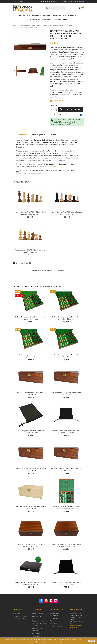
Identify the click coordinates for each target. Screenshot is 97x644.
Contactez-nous (19, 1)
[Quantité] (53, 110)
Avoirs (52, 621)
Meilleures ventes (19, 619)
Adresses (53, 624)
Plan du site (36, 636)
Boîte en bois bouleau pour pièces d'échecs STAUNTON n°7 (66, 394)
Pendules (47, 15)
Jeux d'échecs (24, 15)
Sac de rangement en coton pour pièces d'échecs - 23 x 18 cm (31, 432)
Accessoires (35, 20)
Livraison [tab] (52, 135)
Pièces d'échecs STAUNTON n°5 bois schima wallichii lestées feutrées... (30, 213)
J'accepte (91, 641)
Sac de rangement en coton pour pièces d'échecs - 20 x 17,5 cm (66, 432)
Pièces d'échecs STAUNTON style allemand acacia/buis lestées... (30, 251)
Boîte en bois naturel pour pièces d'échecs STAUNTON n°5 (31, 507)
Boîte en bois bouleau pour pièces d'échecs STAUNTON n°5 (31, 470)
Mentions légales (38, 613)
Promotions (17, 613)
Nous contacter (37, 633)
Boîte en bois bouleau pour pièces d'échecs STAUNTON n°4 (66, 470)
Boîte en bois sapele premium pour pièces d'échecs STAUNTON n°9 (66, 545)
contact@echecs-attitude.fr (76, 627)
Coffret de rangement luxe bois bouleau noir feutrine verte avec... (31, 318)
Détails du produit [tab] (38, 135)
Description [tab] (23, 135)
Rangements (73, 15)
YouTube (46, 601)
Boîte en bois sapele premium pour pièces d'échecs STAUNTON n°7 (31, 545)
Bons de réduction (57, 626)
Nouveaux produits (20, 616)
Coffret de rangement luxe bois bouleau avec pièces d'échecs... (66, 318)
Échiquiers (36, 15)
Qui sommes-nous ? (39, 621)
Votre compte (57, 610)
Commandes (55, 618)
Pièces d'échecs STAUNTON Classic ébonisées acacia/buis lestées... (67, 213)
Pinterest (51, 601)
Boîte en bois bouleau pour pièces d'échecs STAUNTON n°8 (31, 394)
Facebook (41, 601)
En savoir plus (57, 101)
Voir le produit (65, 124)
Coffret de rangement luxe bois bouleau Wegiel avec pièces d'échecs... (66, 507)
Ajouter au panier (70, 110)
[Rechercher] (56, 8)
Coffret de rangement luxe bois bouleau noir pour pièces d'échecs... (31, 583)
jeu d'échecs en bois (48, 166)
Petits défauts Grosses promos (55, 20)
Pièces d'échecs (59, 15)
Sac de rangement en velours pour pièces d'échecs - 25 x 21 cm (66, 583)
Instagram (56, 601)
